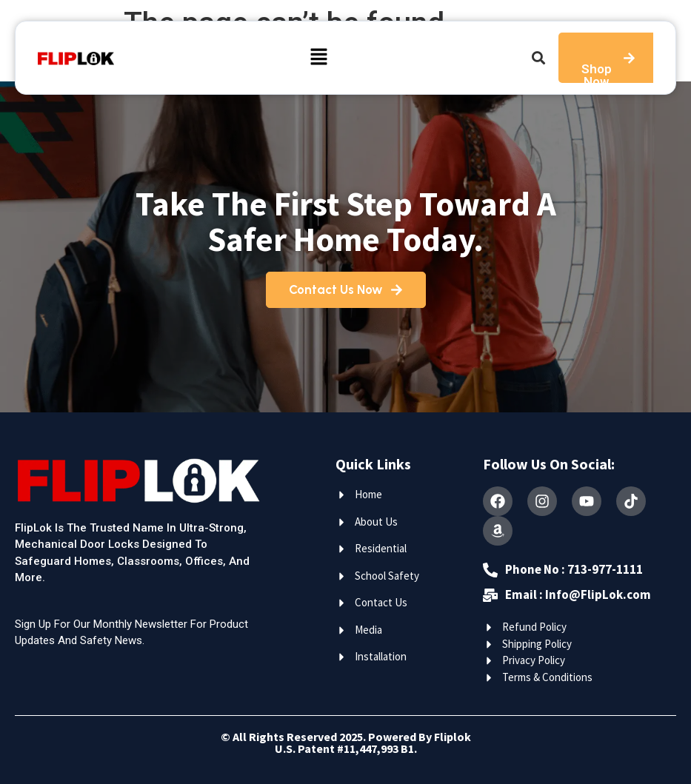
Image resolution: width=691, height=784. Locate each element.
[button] (319, 58)
